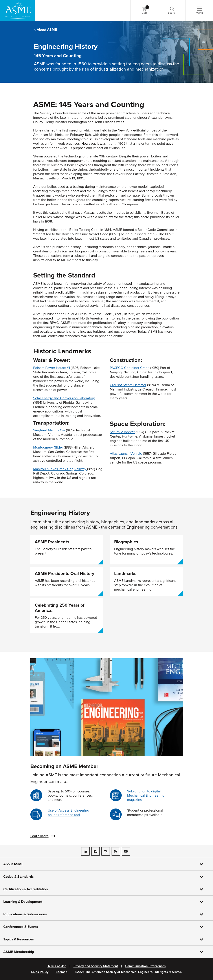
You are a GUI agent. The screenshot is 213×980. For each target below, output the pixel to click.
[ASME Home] (17, 11)
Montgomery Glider (48, 447)
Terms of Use (57, 966)
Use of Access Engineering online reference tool (68, 813)
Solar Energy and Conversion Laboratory (64, 398)
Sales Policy (40, 972)
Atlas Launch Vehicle (126, 454)
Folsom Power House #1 (51, 368)
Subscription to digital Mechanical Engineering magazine (146, 796)
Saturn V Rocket (122, 432)
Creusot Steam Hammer (128, 385)
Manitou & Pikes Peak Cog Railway (60, 469)
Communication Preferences (145, 966)
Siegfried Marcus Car (49, 430)
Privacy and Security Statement (96, 966)
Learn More (39, 836)
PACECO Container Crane (130, 368)
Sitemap (62, 972)
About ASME (47, 30)
